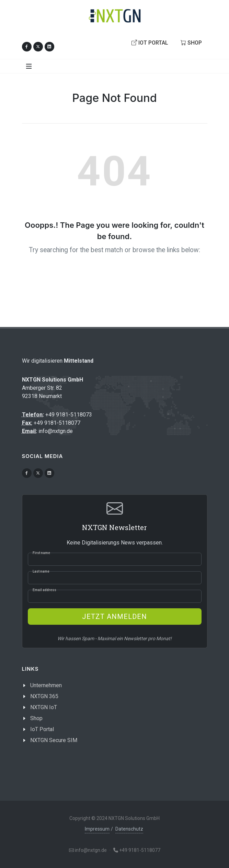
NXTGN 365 (44, 696)
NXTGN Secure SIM (54, 740)
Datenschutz (129, 829)
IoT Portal (150, 43)
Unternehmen (46, 685)
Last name (41, 571)
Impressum (97, 829)
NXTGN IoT (44, 707)
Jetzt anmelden (114, 617)
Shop (191, 43)
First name (41, 553)
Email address (44, 590)
